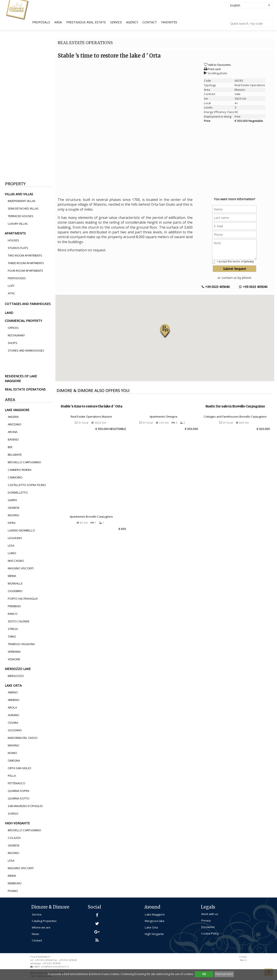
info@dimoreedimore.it (55, 967)
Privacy (206, 920)
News (35, 934)
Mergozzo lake (155, 921)
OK (204, 974)
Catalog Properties (44, 921)
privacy (249, 261)
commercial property (23, 321)
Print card (212, 69)
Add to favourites (220, 65)
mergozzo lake (18, 669)
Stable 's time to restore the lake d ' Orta (91, 406)
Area (58, 22)
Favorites (169, 22)
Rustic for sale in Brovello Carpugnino (235, 406)
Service (116, 22)
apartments (15, 233)
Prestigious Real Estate (86, 22)
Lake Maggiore (155, 914)
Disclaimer (208, 927)
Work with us (210, 914)
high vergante (17, 823)
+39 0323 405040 (216, 287)
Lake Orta (151, 927)
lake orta (13, 685)
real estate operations (25, 389)
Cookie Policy (210, 933)
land (9, 313)
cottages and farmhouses (28, 304)
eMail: (37, 967)
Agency (132, 22)
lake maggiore (17, 410)
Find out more (224, 974)
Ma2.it (243, 960)
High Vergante (154, 934)
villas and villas (19, 194)
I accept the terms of (235, 261)
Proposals (41, 22)
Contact (150, 22)
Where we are (41, 927)
